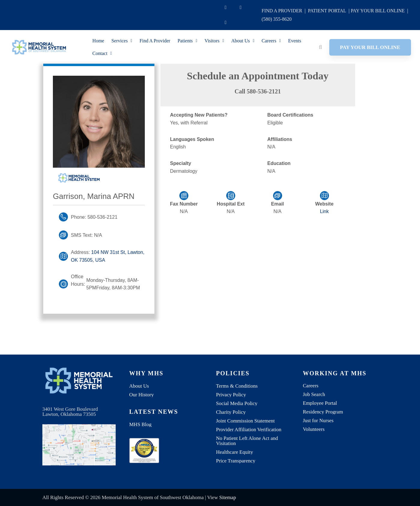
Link (324, 211)
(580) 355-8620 (277, 19)
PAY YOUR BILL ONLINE (378, 11)
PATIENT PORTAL (327, 11)
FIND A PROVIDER (282, 11)
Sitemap (228, 497)
